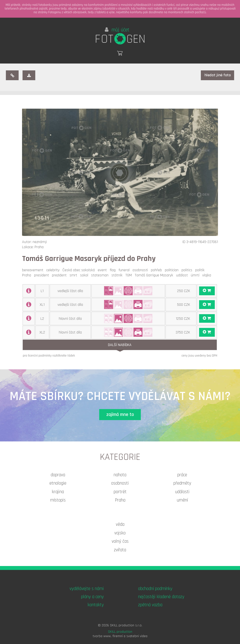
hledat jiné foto (218, 75)
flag (114, 270)
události (182, 492)
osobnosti (141, 270)
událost (183, 275)
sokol (85, 275)
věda (120, 524)
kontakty (96, 605)
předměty (182, 483)
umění (182, 500)
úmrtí (196, 275)
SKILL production (120, 632)
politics (188, 270)
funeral (125, 270)
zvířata (120, 550)
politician (173, 270)
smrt (74, 275)
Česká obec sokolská (80, 270)
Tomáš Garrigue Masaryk (155, 275)
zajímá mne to (120, 415)
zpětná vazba (150, 605)
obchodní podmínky (155, 589)
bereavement (34, 270)
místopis (58, 500)
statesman (101, 275)
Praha (28, 275)
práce (182, 475)
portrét (120, 492)
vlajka (208, 275)
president (42, 275)
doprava (58, 475)
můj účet (117, 30)
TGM (130, 275)
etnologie (58, 483)
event (103, 270)
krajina (58, 492)
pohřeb (157, 270)
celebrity (54, 270)
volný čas (120, 541)
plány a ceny (92, 597)
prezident (60, 275)
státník (118, 275)
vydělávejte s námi (87, 589)
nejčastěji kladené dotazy (161, 597)
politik (201, 270)
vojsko (120, 533)
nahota (120, 475)
